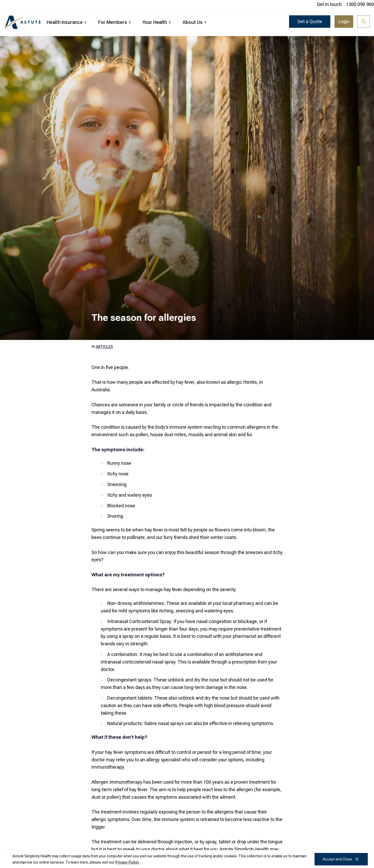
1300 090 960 (360, 4)
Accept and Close (341, 859)
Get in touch (329, 4)
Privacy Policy (127, 862)
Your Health (157, 22)
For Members (115, 22)
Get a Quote (310, 21)
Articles (104, 347)
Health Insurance (67, 22)
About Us (195, 22)
